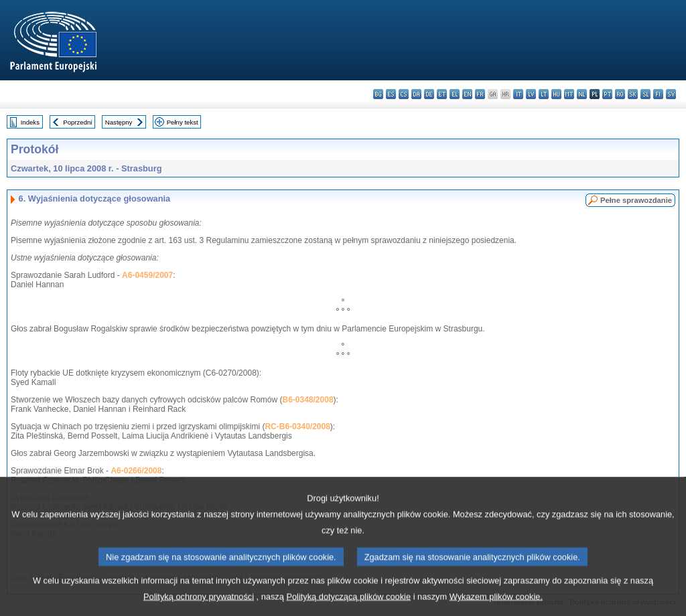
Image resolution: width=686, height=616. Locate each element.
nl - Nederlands (582, 94)
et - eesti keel (442, 94)
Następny (119, 122)
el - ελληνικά (455, 94)
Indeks (30, 122)
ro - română (620, 94)
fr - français (480, 94)
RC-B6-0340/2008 (297, 427)
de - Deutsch (429, 94)
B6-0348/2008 (308, 400)
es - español (391, 94)
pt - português (607, 94)
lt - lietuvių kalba (544, 94)
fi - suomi (658, 94)
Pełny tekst (183, 122)
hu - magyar (556, 94)
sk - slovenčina (633, 94)
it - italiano (518, 94)
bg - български (378, 94)
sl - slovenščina (645, 94)
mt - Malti (569, 94)
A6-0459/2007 (147, 275)
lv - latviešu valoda (531, 94)
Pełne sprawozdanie (636, 200)
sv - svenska (671, 94)
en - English (467, 94)
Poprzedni (77, 122)
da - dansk (416, 94)
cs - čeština (404, 94)
